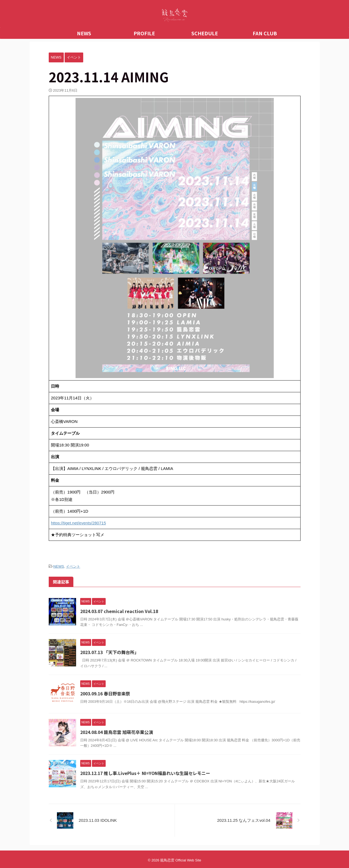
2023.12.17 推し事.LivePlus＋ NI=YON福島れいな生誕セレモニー (145, 773)
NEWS (84, 33)
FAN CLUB (265, 33)
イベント (73, 566)
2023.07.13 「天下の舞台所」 (109, 652)
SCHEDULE (205, 33)
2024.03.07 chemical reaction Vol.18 (119, 611)
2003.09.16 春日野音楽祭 (105, 693)
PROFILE (144, 33)
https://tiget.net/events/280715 (78, 523)
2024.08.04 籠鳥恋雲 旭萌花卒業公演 (117, 732)
